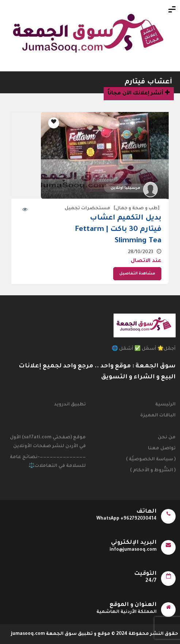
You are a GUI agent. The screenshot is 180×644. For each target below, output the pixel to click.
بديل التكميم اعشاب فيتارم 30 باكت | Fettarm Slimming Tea (118, 230)
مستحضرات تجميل (87, 209)
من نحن (167, 438)
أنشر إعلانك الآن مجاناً (139, 93)
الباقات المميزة (158, 416)
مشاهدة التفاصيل (137, 274)
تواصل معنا (162, 449)
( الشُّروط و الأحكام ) (153, 471)
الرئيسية (165, 405)
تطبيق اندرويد (70, 405)
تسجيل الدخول (151, 77)
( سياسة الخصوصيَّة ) (151, 460)
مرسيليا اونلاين (125, 188)
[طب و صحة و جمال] (137, 209)
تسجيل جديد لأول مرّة (93, 77)
